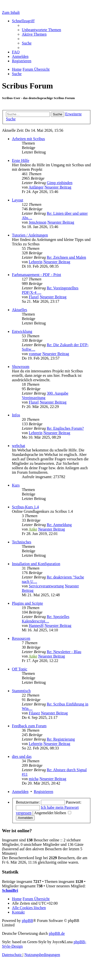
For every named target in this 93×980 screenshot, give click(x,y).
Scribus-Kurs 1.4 (25, 507)
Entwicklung (22, 331)
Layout (17, 200)
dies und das (22, 756)
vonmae (35, 354)
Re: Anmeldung (59, 525)
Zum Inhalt (11, 12)
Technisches (22, 542)
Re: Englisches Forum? (65, 428)
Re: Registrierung (61, 739)
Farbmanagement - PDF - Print (36, 275)
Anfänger (36, 187)
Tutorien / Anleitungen (30, 235)
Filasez (34, 713)
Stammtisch (21, 691)
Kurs (16, 485)
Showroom (21, 367)
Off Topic (20, 669)
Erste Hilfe (21, 160)
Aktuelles (19, 310)
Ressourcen (21, 638)
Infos (16, 415)
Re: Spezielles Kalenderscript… (46, 619)
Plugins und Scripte (27, 603)
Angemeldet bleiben (53, 813)
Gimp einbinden (60, 183)
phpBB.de (57, 933)
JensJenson (38, 222)
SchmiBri (10, 890)
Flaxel (34, 297)
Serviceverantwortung (46, 586)
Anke (33, 529)
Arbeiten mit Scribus (28, 139)
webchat (18, 446)
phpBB (27, 921)
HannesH (36, 626)
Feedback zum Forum (29, 726)
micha (34, 779)
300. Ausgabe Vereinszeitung (45, 395)
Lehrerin (36, 262)
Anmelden (20, 792)
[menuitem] (41, 30)
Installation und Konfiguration (36, 564)
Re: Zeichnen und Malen (66, 257)
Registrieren (43, 792)
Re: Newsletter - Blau (64, 652)
